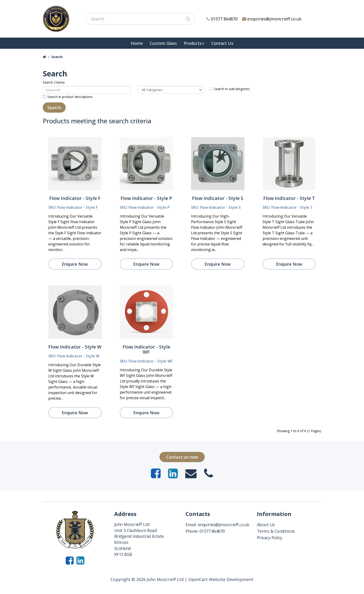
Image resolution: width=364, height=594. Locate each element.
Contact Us (222, 43)
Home (137, 43)
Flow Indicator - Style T (289, 198)
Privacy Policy (270, 538)
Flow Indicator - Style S (218, 198)
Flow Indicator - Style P (146, 198)
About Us (266, 525)
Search (57, 57)
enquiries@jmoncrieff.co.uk (272, 19)
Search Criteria (54, 82)
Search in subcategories (230, 89)
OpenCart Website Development (221, 579)
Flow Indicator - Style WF (146, 349)
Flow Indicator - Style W (75, 347)
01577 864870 (222, 19)
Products (193, 43)
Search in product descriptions (68, 97)
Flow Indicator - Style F (75, 198)
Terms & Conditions (276, 531)
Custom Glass (163, 43)
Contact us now (182, 457)
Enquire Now (75, 264)
